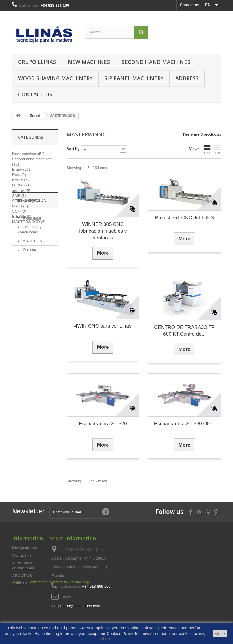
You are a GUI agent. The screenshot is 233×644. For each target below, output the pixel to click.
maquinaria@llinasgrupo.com (76, 606)
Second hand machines (156, 62)
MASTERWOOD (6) (29, 222)
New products (25, 548)
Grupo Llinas (37, 62)
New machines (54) (28, 154)
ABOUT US (32, 280)
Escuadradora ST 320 (103, 424)
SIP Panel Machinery (134, 78)
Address (187, 78)
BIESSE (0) (22, 216)
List (217, 150)
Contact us (189, 5)
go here (104, 639)
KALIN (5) (20, 180)
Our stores (31, 289)
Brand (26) (21, 169)
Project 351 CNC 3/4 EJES (184, 218)
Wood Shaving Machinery (55, 78)
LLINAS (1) (21, 185)
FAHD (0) (20, 206)
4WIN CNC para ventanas (103, 326)
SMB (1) (19, 196)
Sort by (73, 149)
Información (32, 242)
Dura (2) (19, 175)
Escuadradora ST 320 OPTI (184, 424)
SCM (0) (19, 211)
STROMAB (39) (25, 201)
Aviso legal (31, 257)
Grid (207, 150)
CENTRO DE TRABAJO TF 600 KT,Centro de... (184, 331)
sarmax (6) (21, 190)
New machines (89, 62)
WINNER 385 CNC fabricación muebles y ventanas (103, 231)
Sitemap (20, 583)
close (220, 634)
